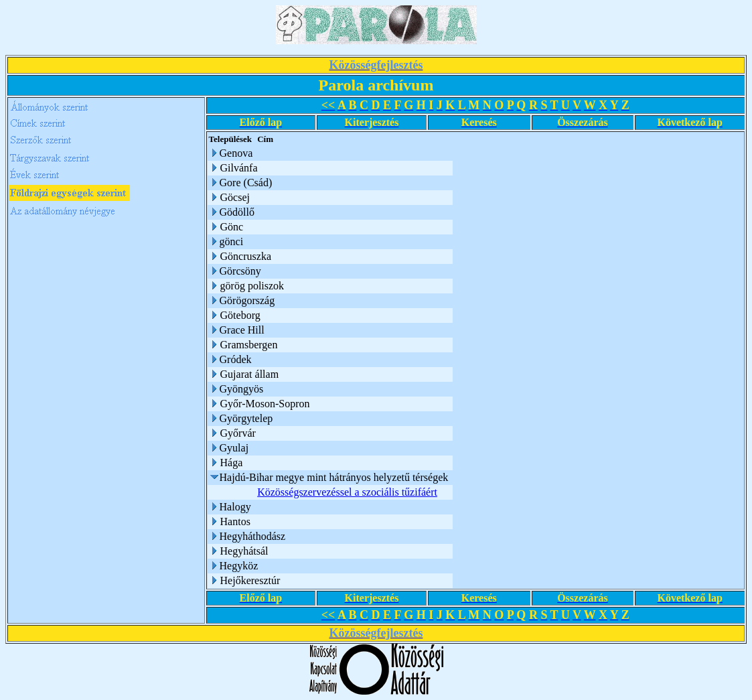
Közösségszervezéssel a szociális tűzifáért (347, 492)
